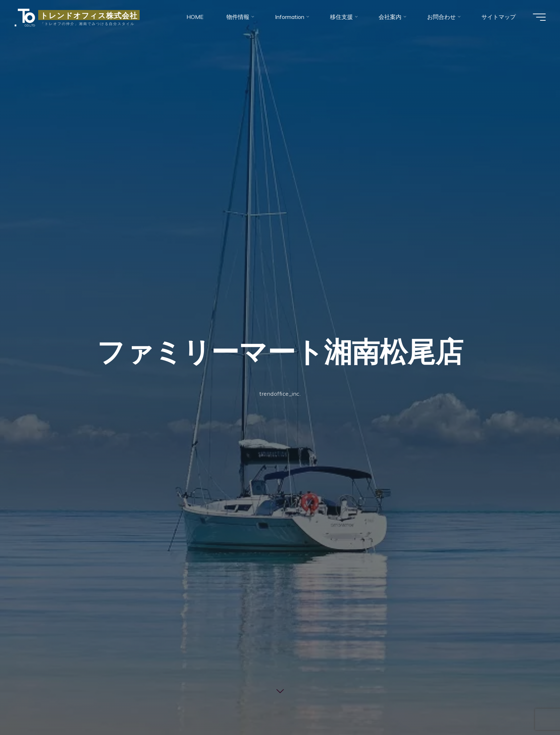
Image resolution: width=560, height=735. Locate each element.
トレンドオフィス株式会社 (89, 15)
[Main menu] (539, 17)
